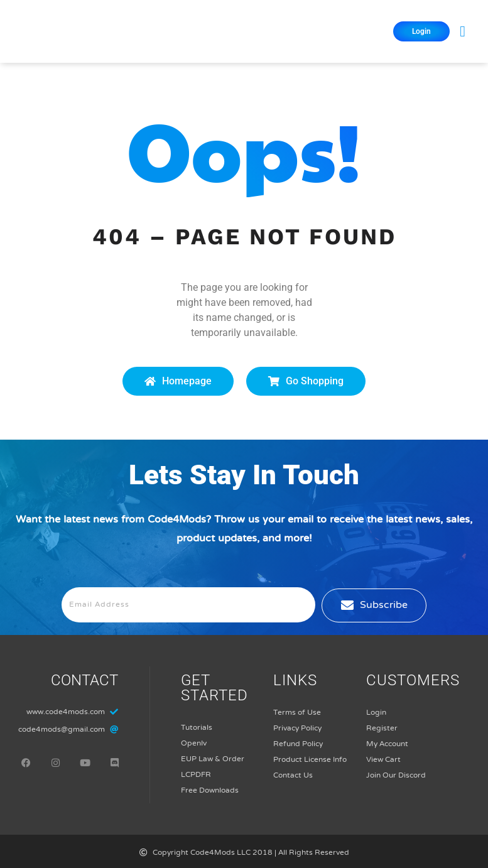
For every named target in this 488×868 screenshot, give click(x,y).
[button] (463, 31)
